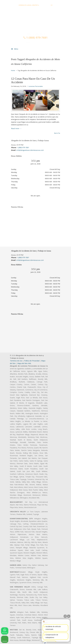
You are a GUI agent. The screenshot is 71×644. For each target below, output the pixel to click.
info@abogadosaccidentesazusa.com (35, 9)
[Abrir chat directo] (65, 616)
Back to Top (57, 133)
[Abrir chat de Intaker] (45, 643)
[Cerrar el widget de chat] (69, 616)
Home (13, 71)
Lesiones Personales (36, 86)
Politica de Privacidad (32, 361)
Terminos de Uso (16, 361)
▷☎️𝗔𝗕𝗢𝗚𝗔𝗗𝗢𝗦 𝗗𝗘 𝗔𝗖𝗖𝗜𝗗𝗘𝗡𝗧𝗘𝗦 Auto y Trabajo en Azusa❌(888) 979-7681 (35, 24)
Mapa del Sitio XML (24, 363)
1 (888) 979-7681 (45, 5)
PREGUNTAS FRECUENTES (36, 2)
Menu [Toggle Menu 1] (15, 49)
